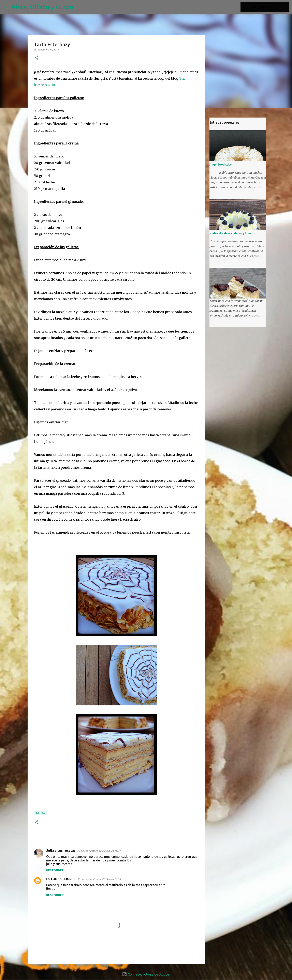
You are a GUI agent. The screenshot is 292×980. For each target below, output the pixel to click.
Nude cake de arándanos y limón (231, 233)
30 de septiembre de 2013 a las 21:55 (99, 879)
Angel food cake (221, 165)
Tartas (40, 813)
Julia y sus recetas (61, 851)
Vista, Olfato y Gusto (42, 7)
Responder (55, 870)
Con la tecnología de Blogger (146, 974)
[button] (36, 58)
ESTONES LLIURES (61, 879)
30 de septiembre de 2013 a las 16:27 (99, 851)
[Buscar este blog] (267, 7)
